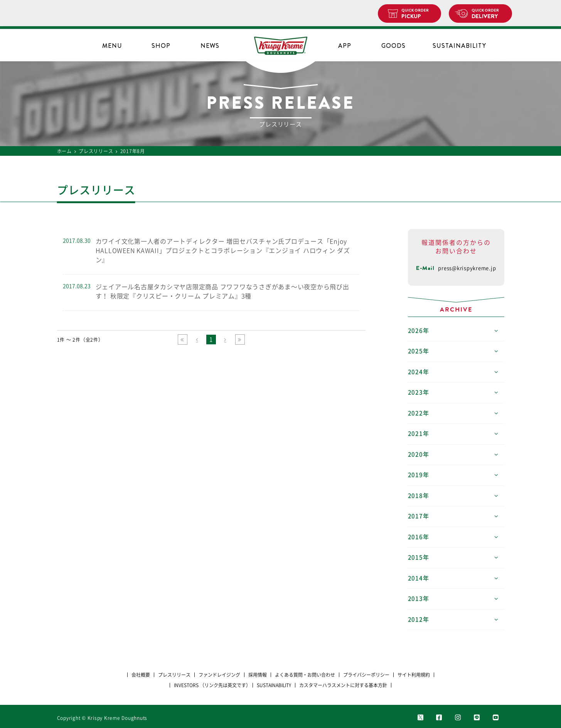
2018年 (419, 496)
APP (345, 46)
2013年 (419, 599)
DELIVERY (489, 14)
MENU (112, 46)
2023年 (419, 392)
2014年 (419, 578)
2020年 (419, 454)
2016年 (419, 537)
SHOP (161, 46)
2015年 (419, 557)
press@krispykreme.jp (467, 268)
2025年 (419, 351)
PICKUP (418, 14)
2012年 (419, 619)
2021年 (419, 434)
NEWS (210, 46)
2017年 (419, 516)
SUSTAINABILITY (459, 46)
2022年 (419, 413)
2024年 (419, 372)
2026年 (419, 331)
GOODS (393, 46)
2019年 (419, 475)
